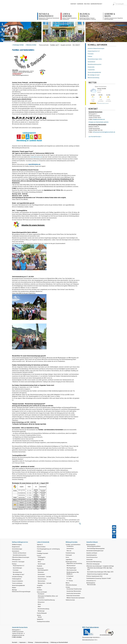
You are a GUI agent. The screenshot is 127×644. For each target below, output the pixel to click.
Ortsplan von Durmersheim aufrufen (98, 122)
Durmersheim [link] (41, 574)
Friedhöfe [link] (40, 566)
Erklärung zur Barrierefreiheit (59, 642)
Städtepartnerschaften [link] (43, 621)
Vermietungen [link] (42, 564)
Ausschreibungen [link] (17, 568)
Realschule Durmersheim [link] (73, 595)
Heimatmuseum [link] (42, 579)
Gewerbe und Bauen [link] (92, 553)
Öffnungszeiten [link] (16, 559)
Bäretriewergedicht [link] (43, 570)
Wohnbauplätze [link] (91, 583)
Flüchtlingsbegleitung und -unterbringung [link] (48, 549)
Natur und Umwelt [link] (42, 592)
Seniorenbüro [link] (70, 548)
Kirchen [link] (39, 587)
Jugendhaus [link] (69, 559)
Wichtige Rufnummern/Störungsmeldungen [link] (21, 591)
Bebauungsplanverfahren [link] (94, 546)
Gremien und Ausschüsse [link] (20, 553)
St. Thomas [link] (70, 581)
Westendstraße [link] (91, 585)
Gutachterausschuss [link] (92, 557)
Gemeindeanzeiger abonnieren (91, 637)
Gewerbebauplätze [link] (92, 555)
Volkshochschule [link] (70, 600)
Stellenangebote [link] (17, 579)
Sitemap (30, 642)
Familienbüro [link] (70, 546)
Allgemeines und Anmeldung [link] (74, 563)
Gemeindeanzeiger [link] (17, 549)
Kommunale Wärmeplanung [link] (94, 562)
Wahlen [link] (14, 587)
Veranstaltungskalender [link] (18, 585)
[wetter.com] (93, 104)
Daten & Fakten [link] (41, 547)
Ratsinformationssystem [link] (20, 555)
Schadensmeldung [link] (17, 577)
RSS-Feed (87, 4)
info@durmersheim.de (99, 119)
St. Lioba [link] (69, 578)
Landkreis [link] (40, 590)
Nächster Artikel (31, 45)
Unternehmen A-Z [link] (91, 581)
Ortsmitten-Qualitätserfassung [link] (46, 600)
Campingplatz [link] (42, 557)
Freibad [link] (39, 551)
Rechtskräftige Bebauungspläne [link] (96, 548)
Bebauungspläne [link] (91, 544)
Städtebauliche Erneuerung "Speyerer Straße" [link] (99, 578)
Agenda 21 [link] (40, 544)
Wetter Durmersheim (101, 87)
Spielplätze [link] (40, 619)
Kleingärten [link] (41, 559)
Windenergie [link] (41, 611)
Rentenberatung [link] (17, 572)
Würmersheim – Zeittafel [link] (45, 583)
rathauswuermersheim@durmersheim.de (104, 132)
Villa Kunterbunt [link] (71, 566)
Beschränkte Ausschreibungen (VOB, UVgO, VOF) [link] (100, 572)
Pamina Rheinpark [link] (42, 613)
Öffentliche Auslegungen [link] (93, 564)
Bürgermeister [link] (16, 547)
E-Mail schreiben (17, 637)
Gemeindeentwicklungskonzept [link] (95, 551)
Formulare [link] (16, 570)
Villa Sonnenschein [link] (72, 570)
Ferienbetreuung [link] (70, 553)
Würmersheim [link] (42, 581)
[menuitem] (105, 4)
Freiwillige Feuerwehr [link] (43, 553)
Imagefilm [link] (40, 585)
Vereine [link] (40, 617)
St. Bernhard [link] (70, 576)
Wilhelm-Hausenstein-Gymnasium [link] (76, 598)
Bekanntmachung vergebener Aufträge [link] (98, 574)
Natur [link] (39, 562)
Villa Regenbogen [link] (71, 568)
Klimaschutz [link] (41, 602)
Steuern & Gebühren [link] (17, 581)
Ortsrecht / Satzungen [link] (18, 562)
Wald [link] (39, 606)
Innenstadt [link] (89, 559)
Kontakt (73, 4)
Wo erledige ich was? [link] (19, 574)
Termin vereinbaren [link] (17, 583)
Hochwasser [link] (41, 594)
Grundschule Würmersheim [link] (74, 591)
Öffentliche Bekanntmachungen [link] (21, 557)
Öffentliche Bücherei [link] (71, 585)
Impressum (23, 642)
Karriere (80, 4)
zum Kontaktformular (94, 136)
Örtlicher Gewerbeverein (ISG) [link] (94, 576)
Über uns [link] (69, 551)
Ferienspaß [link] (69, 555)
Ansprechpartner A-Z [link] (19, 566)
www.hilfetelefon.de (36, 157)
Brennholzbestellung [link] (43, 609)
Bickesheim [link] (41, 572)
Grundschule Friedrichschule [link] (74, 589)
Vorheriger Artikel (18, 45)
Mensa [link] (68, 583)
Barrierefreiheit (96, 4)
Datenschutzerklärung (42, 642)
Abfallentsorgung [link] (17, 544)
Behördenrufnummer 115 (89, 640)
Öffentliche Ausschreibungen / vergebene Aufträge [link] (100, 566)
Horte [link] (67, 557)
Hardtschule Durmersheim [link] (74, 593)
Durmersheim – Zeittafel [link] (44, 577)
